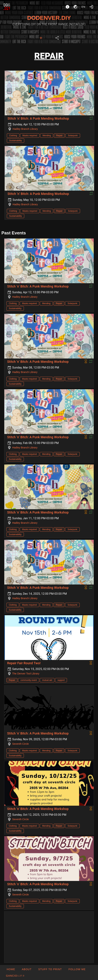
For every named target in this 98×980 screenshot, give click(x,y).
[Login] (91, 7)
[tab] (41, 38)
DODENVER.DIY (49, 18)
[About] (67, 7)
